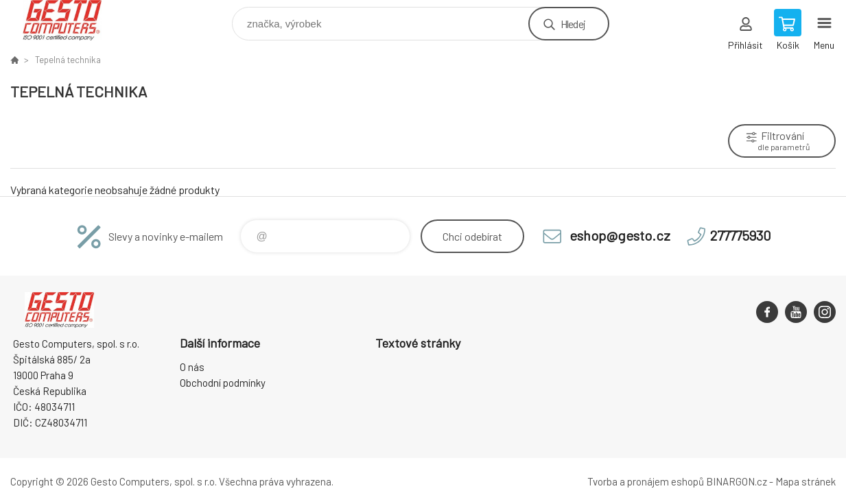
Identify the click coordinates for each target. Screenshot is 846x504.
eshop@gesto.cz (620, 235)
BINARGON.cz (737, 481)
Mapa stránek (806, 481)
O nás (192, 367)
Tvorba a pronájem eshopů (646, 481)
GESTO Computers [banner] (71, 20)
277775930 (741, 235)
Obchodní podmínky (223, 383)
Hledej (573, 24)
